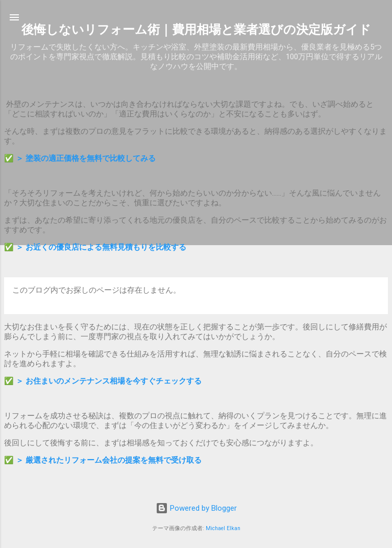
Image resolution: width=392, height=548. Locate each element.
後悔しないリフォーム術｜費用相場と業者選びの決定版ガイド (196, 30)
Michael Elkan (223, 528)
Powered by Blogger (196, 508)
